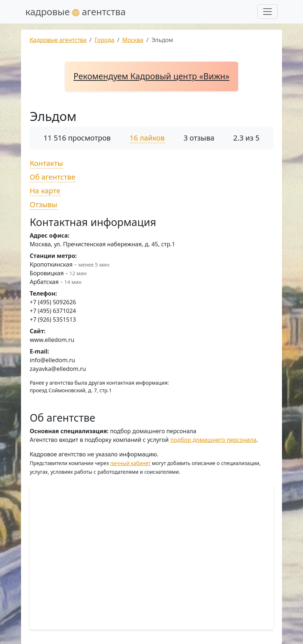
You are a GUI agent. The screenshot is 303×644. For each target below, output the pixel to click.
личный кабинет (130, 463)
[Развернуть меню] (267, 12)
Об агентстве (53, 177)
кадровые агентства (76, 12)
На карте (45, 191)
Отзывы (43, 204)
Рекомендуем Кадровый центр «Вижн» (151, 76)
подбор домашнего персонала (213, 440)
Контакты (46, 163)
